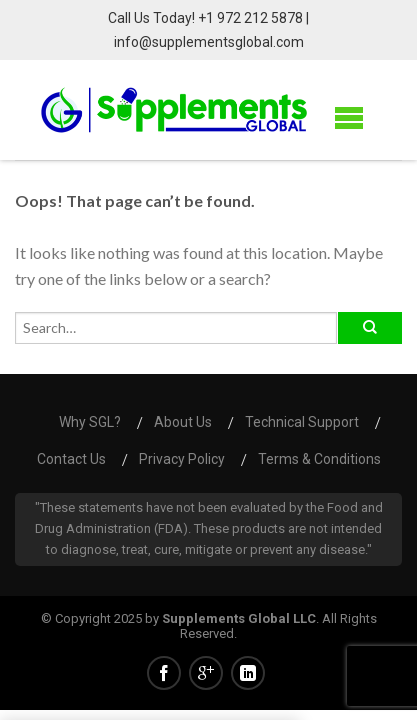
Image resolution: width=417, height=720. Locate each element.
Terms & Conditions (319, 459)
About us (183, 422)
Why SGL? (90, 422)
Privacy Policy (182, 459)
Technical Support (302, 422)
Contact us (71, 459)
